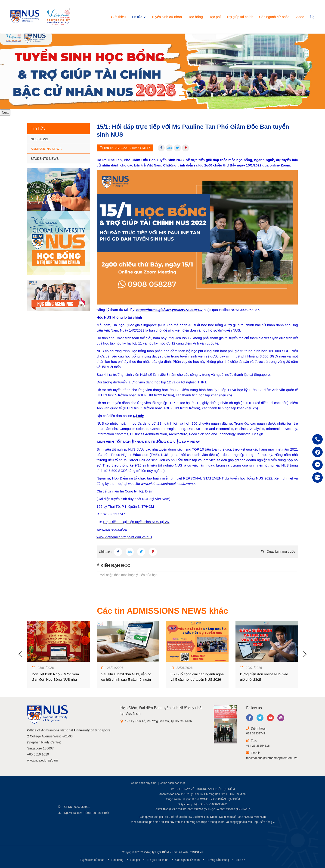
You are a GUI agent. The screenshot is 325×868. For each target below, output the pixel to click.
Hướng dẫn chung (218, 860)
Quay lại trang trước (281, 552)
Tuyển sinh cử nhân (167, 17)
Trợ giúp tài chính (240, 17)
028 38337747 (256, 733)
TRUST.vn (197, 852)
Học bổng (195, 17)
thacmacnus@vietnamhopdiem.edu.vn (272, 758)
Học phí (215, 17)
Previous (20, 654)
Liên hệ (241, 860)
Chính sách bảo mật (172, 783)
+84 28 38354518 (258, 746)
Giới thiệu (118, 17)
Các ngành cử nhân (274, 17)
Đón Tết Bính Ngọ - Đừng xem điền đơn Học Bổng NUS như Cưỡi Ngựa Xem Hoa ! (55, 679)
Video (300, 17)
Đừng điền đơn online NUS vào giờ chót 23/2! (264, 677)
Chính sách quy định (144, 783)
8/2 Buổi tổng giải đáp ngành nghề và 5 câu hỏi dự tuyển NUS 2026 (197, 677)
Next (5, 113)
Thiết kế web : (181, 852)
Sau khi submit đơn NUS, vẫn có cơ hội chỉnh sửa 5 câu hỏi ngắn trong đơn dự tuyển (126, 679)
